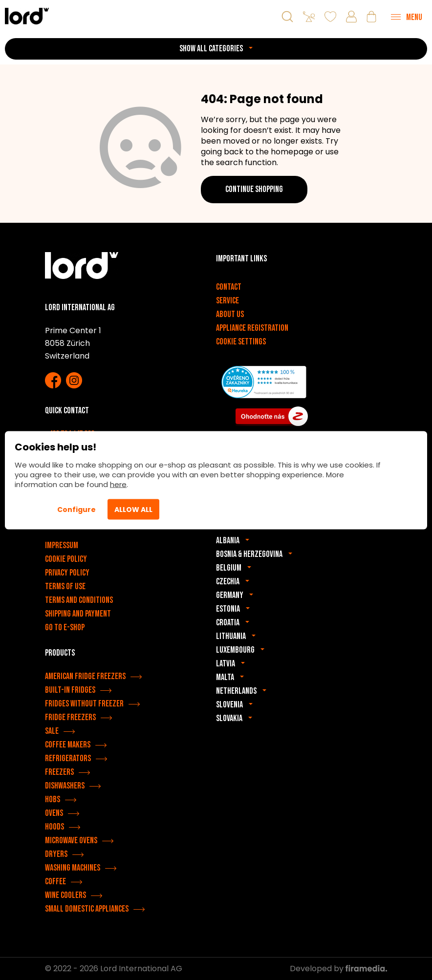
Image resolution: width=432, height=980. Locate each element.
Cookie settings (241, 342)
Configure (76, 510)
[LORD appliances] (27, 16)
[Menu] (407, 17)
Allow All (133, 510)
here (118, 484)
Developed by (338, 969)
